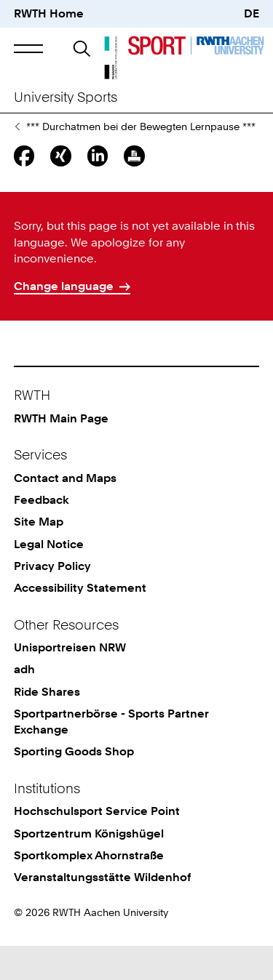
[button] (28, 48)
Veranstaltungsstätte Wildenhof (102, 911)
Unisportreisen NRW (70, 682)
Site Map (39, 556)
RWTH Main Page (61, 453)
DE (252, 13)
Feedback (41, 534)
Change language (64, 320)
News (17, 161)
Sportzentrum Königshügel (89, 868)
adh (24, 703)
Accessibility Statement (80, 622)
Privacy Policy (52, 600)
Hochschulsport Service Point (97, 845)
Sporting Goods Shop (74, 786)
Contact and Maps (65, 512)
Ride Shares (47, 726)
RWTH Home (49, 13)
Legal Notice (49, 578)
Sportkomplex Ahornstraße (89, 889)
